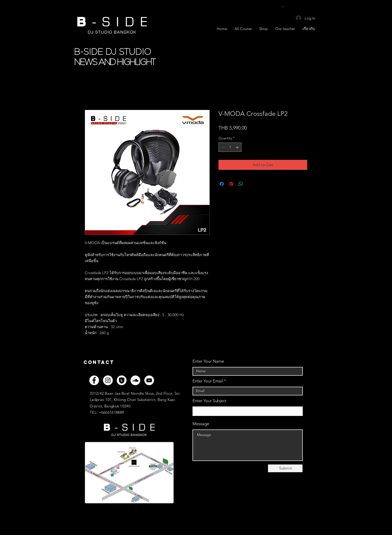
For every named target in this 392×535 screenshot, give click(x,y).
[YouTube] (149, 380)
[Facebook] (94, 380)
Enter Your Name (208, 361)
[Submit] (285, 468)
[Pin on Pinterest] (231, 184)
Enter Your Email (208, 381)
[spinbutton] (230, 147)
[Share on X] (250, 184)
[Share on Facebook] (222, 184)
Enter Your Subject (209, 401)
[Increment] (238, 147)
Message (201, 424)
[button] (285, 7)
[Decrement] (222, 147)
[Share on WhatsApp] (241, 184)
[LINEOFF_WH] (122, 380)
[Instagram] (108, 380)
